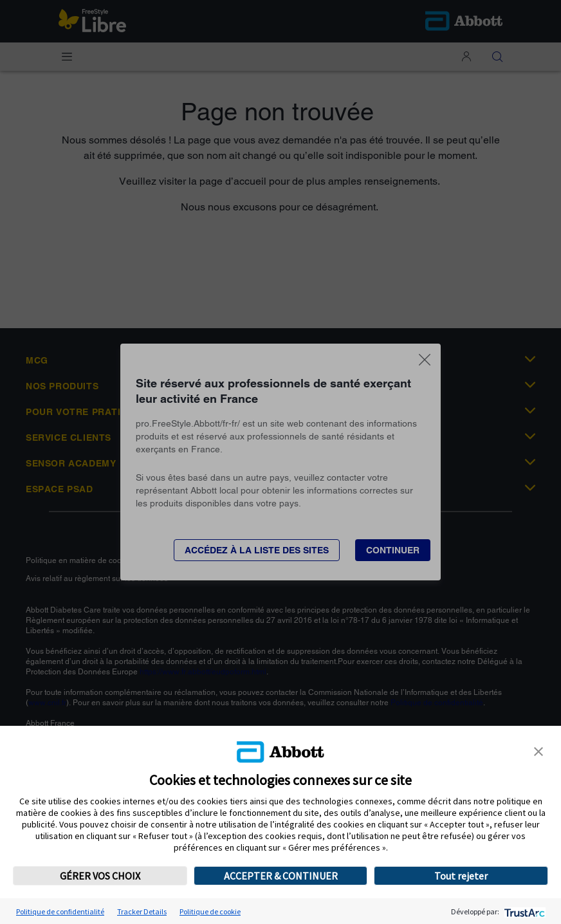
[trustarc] (523, 911)
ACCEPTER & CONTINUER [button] (281, 876)
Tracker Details (142, 911)
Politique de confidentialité (60, 911)
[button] (538, 750)
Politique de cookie (210, 911)
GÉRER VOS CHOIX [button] (100, 876)
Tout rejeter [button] (461, 876)
